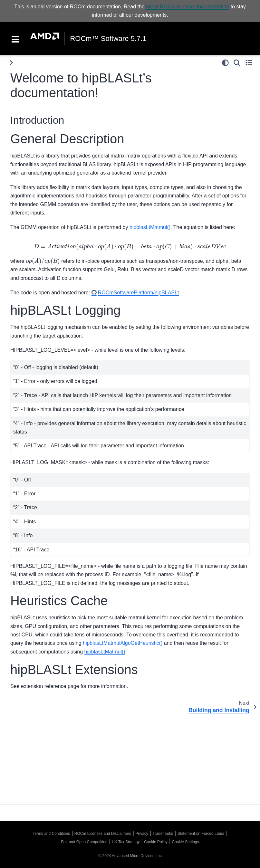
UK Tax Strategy (126, 842)
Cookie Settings (186, 842)
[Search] (237, 63)
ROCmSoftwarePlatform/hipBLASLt (139, 293)
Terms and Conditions (51, 834)
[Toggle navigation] (15, 39)
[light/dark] (225, 63)
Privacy (142, 834)
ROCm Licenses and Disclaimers (103, 834)
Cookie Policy (156, 842)
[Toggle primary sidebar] (11, 63)
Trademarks (163, 834)
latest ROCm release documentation (188, 7)
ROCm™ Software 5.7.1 (108, 39)
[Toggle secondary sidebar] (249, 63)
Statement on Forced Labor (201, 834)
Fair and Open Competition (84, 842)
